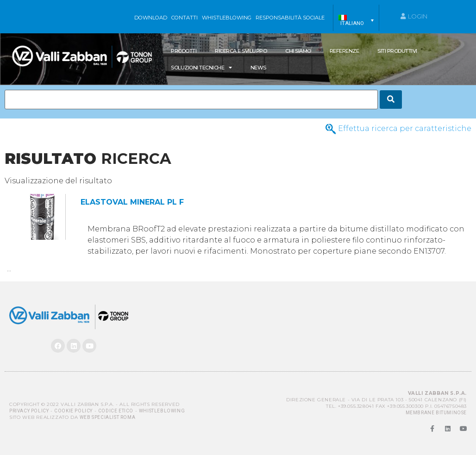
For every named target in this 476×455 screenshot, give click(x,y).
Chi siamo (298, 51)
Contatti (185, 18)
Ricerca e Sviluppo (241, 51)
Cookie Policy (73, 411)
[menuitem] (356, 20)
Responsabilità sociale (290, 18)
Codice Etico (116, 411)
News (258, 68)
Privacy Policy (29, 411)
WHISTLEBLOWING (227, 18)
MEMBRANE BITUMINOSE (436, 413)
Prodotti (184, 51)
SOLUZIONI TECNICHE (201, 67)
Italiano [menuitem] (352, 23)
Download (151, 18)
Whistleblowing (162, 411)
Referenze (344, 51)
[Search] (391, 100)
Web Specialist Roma (107, 417)
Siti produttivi (397, 51)
